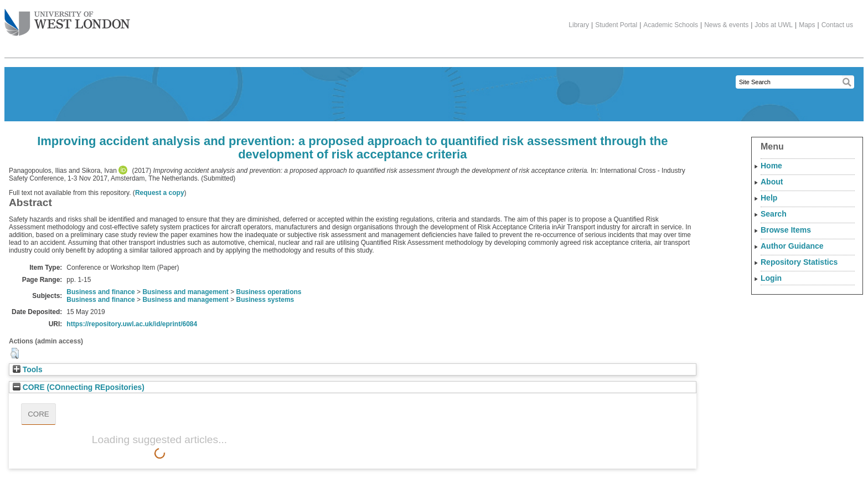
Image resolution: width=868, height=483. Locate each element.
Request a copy (160, 193)
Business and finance (100, 292)
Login (771, 278)
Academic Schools (671, 25)
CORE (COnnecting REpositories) (79, 387)
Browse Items (786, 230)
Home (771, 166)
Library (579, 25)
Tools (28, 370)
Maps (807, 25)
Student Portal (616, 25)
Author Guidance (792, 246)
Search (774, 214)
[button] (15, 353)
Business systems (265, 300)
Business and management (185, 292)
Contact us (837, 25)
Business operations (269, 292)
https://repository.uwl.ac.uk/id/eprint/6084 (132, 324)
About (772, 182)
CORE (38, 414)
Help (769, 198)
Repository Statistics (799, 262)
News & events (726, 25)
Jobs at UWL (774, 25)
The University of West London (67, 18)
